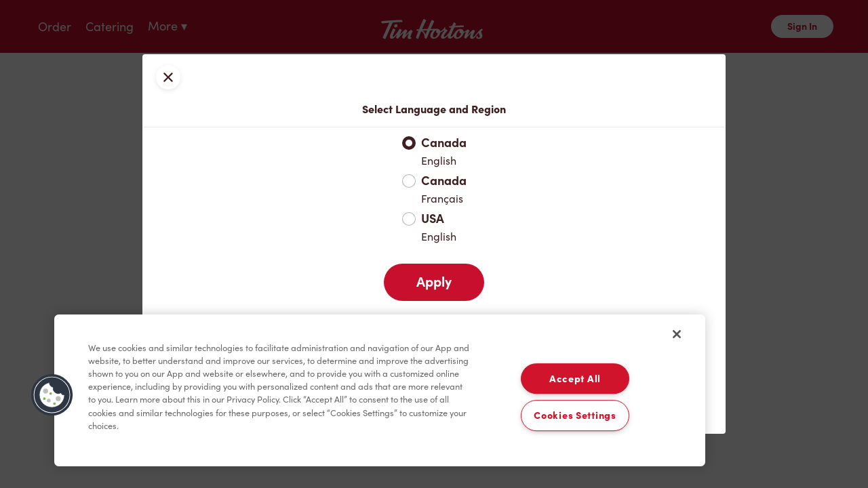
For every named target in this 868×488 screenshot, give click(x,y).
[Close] (677, 334)
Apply (434, 282)
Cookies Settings (575, 416)
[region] (380, 390)
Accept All (575, 379)
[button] (52, 395)
